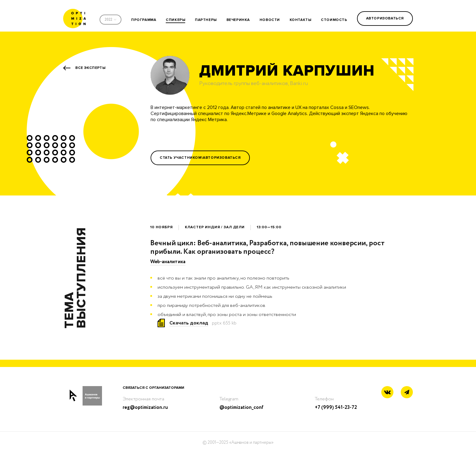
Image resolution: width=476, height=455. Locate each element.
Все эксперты (90, 68)
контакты (301, 20)
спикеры (175, 20)
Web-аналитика (168, 262)
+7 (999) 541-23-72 (336, 407)
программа (144, 20)
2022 (109, 20)
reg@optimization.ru (145, 407)
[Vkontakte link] (387, 393)
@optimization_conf (241, 407)
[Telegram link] (407, 392)
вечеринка (238, 20)
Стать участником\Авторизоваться (200, 158)
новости (270, 20)
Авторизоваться (385, 18)
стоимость (334, 20)
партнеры (206, 20)
